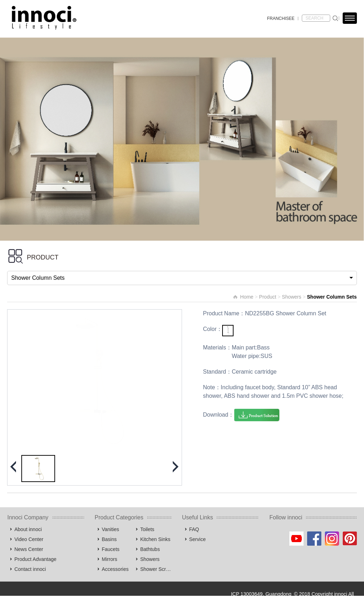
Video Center (29, 539)
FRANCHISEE (281, 18)
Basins (109, 539)
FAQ (194, 529)
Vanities (110, 529)
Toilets (147, 529)
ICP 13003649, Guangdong (261, 594)
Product (268, 297)
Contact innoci (30, 569)
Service (197, 539)
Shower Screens (156, 569)
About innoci (28, 529)
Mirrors (109, 559)
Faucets (111, 549)
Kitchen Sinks (155, 539)
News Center (29, 549)
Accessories (115, 569)
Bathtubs (150, 549)
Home (247, 297)
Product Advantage (35, 559)
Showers (291, 297)
